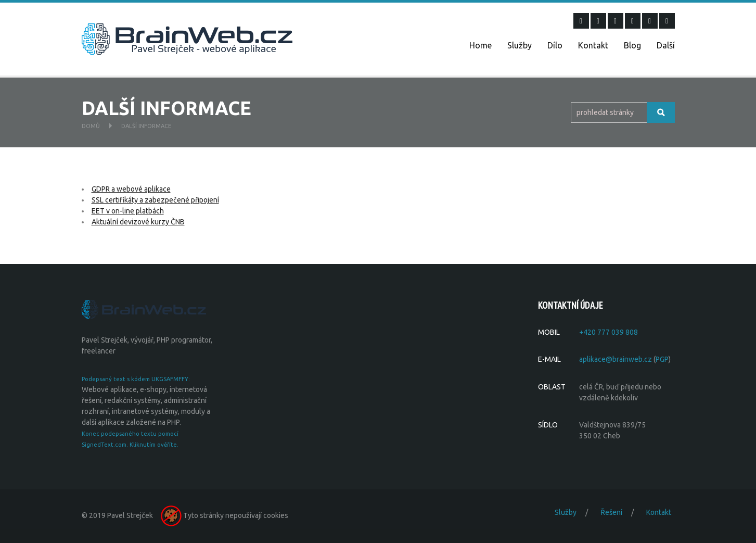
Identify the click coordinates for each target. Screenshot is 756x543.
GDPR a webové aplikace (131, 189)
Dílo (555, 45)
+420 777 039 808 (608, 332)
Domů (91, 126)
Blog (632, 45)
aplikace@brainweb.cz (616, 359)
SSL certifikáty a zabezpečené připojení (155, 200)
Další (666, 45)
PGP (662, 359)
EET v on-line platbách (128, 211)
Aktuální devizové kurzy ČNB (138, 222)
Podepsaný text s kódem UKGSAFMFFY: (136, 379)
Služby (520, 45)
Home (480, 45)
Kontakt (593, 45)
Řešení (611, 512)
